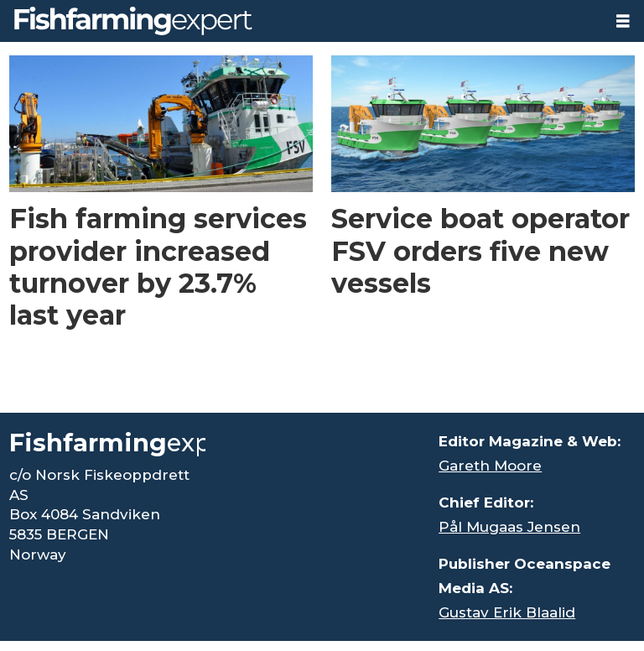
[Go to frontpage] (133, 21)
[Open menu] (623, 21)
